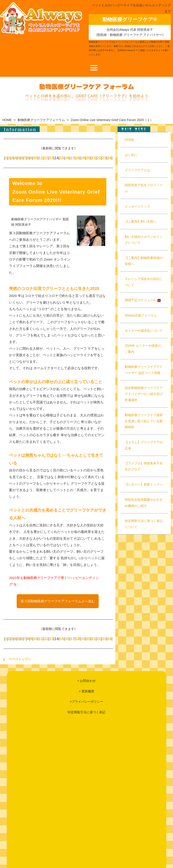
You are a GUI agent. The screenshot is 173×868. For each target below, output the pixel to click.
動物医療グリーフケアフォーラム (41, 120)
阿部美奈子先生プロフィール (144, 188)
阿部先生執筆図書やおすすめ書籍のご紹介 (144, 503)
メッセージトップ (137, 206)
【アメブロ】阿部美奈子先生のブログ (144, 466)
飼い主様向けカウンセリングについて (144, 240)
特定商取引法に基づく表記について (144, 524)
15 (62, 158)
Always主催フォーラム (141, 315)
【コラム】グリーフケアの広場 (144, 445)
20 (88, 158)
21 (94, 158)
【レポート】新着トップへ (144, 484)
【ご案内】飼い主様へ (141, 221)
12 (46, 158)
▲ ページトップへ (17, 659)
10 (35, 158)
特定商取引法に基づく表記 (86, 712)
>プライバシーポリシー (86, 702)
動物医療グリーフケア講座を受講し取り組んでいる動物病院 (144, 421)
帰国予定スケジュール (143, 300)
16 (67, 158)
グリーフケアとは (137, 170)
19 (83, 158)
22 (99, 158)
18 (78, 158)
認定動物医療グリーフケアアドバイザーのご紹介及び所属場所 (144, 394)
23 (104, 158)
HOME (7, 120)
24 (109, 158)
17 (72, 158)
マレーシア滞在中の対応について (144, 282)
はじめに (131, 155)
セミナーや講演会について (144, 331)
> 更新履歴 (86, 691)
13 (51, 158)
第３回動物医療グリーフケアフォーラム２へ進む (58, 601)
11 (41, 158)
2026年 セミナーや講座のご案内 (143, 349)
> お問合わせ (86, 681)
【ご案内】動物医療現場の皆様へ (144, 261)
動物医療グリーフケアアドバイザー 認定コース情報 (144, 370)
